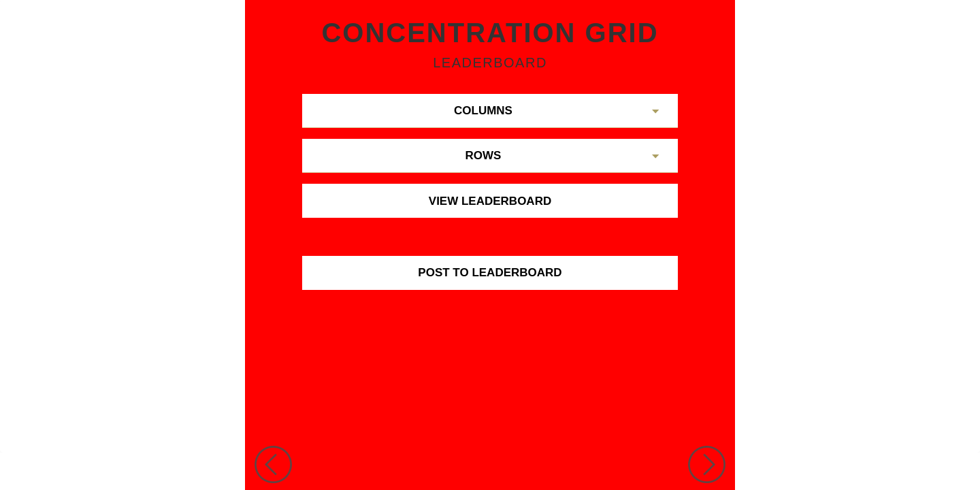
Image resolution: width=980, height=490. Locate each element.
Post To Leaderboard (490, 273)
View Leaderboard (490, 201)
